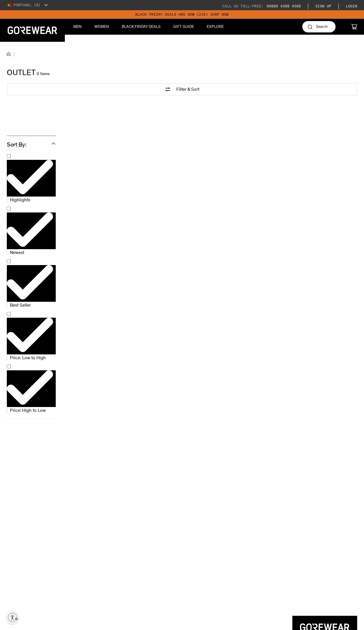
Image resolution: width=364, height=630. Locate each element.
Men (77, 27)
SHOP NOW (220, 14)
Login (351, 6)
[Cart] (354, 27)
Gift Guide (184, 27)
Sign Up (323, 6)
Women (102, 27)
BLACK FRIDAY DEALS (141, 27)
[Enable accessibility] (13, 617)
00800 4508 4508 (283, 6)
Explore (215, 27)
